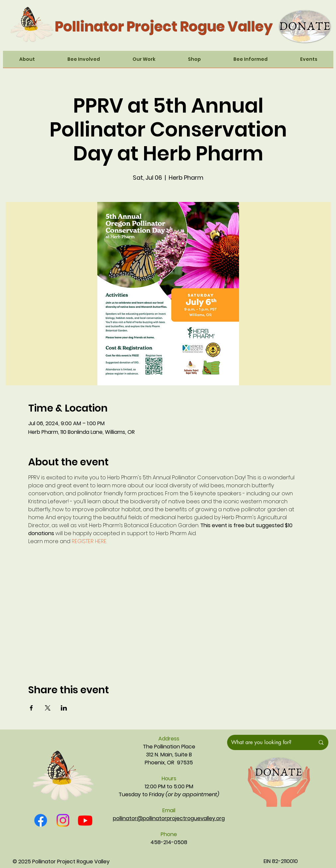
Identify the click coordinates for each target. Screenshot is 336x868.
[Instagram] (63, 820)
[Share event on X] (48, 708)
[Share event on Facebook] (31, 708)
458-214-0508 (169, 842)
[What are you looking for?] (268, 742)
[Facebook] (41, 820)
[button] (27, 61)
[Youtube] (85, 820)
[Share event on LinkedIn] (64, 708)
